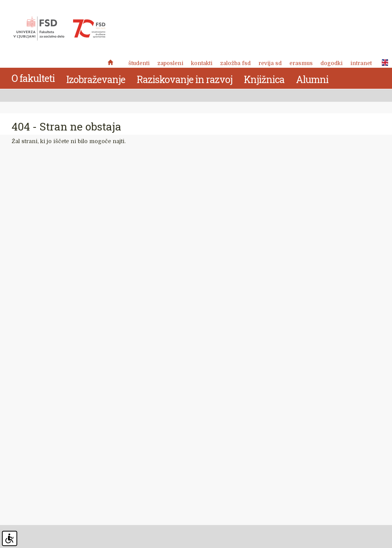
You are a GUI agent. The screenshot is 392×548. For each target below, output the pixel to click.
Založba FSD (235, 63)
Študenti (139, 63)
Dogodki (332, 63)
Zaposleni (170, 63)
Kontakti (202, 63)
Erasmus (301, 63)
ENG (383, 63)
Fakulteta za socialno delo (59, 29)
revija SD (270, 63)
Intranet (361, 63)
